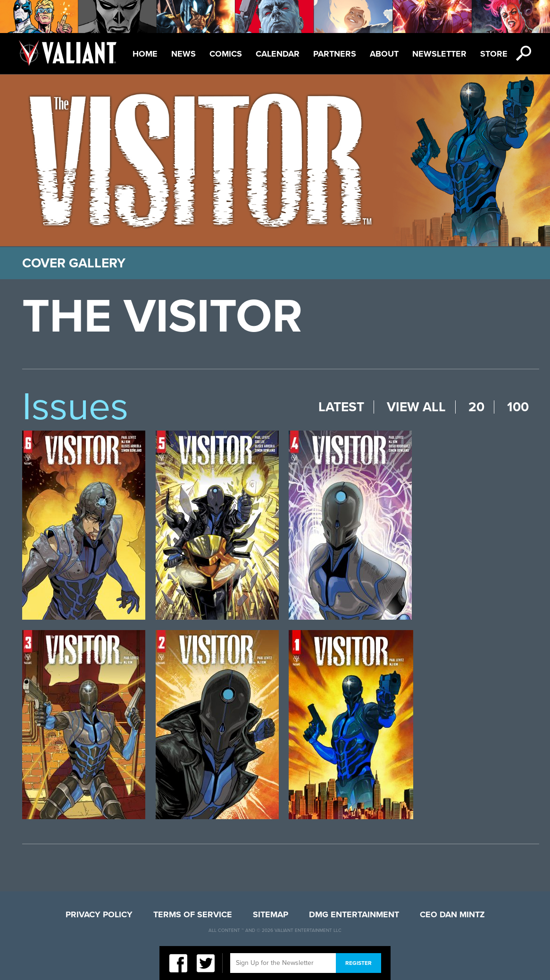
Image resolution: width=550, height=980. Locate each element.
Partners (335, 54)
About (384, 54)
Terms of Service (193, 914)
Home (145, 54)
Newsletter (439, 54)
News (183, 54)
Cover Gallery (74, 263)
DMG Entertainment (354, 914)
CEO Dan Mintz (452, 914)
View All (416, 407)
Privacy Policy (99, 914)
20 (476, 407)
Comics (226, 54)
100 (518, 407)
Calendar (278, 54)
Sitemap (271, 914)
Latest (341, 407)
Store (494, 54)
